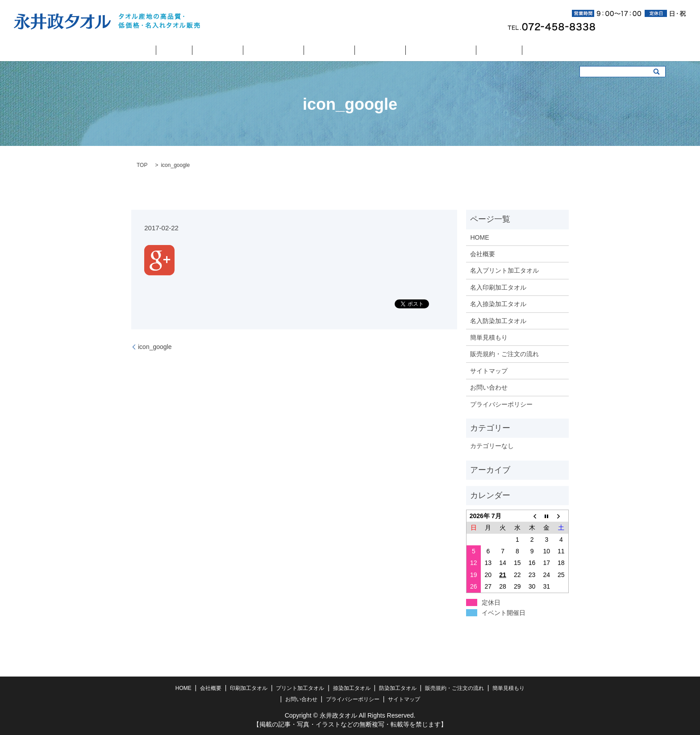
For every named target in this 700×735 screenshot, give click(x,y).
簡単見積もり (470, 50)
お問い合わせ (506, 50)
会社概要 (204, 50)
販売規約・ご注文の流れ (421, 50)
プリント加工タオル (283, 50)
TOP (142, 165)
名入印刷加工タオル (498, 287)
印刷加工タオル (237, 50)
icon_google (155, 347)
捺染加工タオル (329, 50)
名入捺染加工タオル (498, 304)
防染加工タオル (370, 50)
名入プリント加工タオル (504, 270)
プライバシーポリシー (501, 404)
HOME (180, 50)
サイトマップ (489, 371)
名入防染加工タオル (498, 321)
